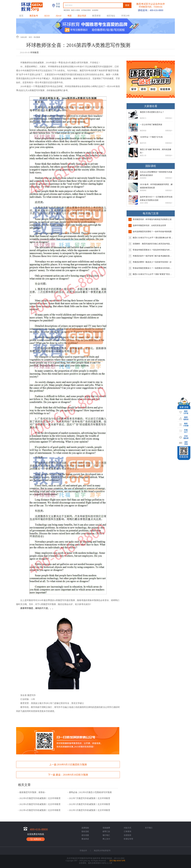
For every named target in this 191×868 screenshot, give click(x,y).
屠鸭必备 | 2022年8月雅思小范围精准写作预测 (90, 792)
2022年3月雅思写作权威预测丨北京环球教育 (90, 810)
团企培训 (82, 16)
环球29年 (126, 16)
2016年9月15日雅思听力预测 (72, 765)
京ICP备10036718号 (117, 861)
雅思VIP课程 (76, 10)
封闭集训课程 (86, 10)
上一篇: (68, 765)
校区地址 (111, 16)
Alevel (59, 16)
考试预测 (37, 37)
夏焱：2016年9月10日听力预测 (72, 775)
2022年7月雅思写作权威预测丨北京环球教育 (90, 798)
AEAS (47, 16)
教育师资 (96, 16)
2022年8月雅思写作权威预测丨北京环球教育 (40, 798)
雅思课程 (67, 10)
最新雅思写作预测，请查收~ (33, 792)
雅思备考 (34, 16)
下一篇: (68, 775)
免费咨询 (36, 839)
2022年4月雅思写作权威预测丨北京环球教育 (40, 810)
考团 (69, 16)
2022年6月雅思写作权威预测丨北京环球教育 (40, 804)
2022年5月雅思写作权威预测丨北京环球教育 (90, 804)
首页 (21, 16)
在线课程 (95, 10)
